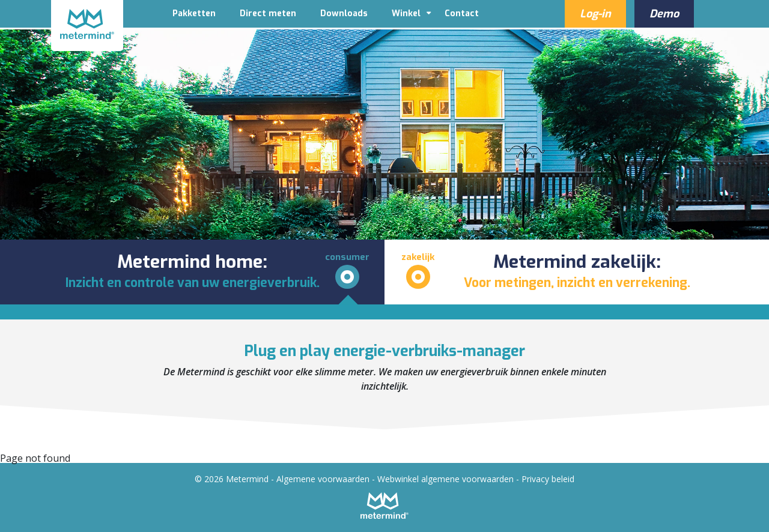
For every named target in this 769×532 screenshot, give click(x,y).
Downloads (344, 14)
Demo (664, 14)
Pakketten (194, 14)
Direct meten (268, 14)
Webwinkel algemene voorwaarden (445, 479)
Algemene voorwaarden (323, 479)
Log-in (595, 14)
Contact (462, 14)
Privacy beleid (548, 479)
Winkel (406, 14)
